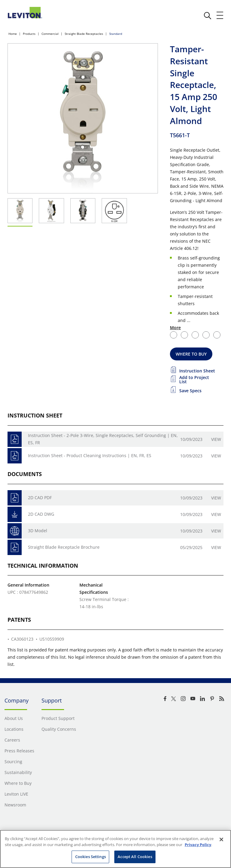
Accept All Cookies (135, 857)
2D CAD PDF (40, 498)
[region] (115, 849)
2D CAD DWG (41, 514)
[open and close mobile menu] (220, 15)
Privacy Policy (198, 845)
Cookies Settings (91, 857)
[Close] (221, 839)
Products (29, 34)
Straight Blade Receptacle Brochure (64, 547)
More (175, 328)
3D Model (38, 531)
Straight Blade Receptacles (84, 34)
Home (13, 34)
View (216, 439)
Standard (116, 34)
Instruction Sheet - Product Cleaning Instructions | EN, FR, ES (90, 455)
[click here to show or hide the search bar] (208, 16)
